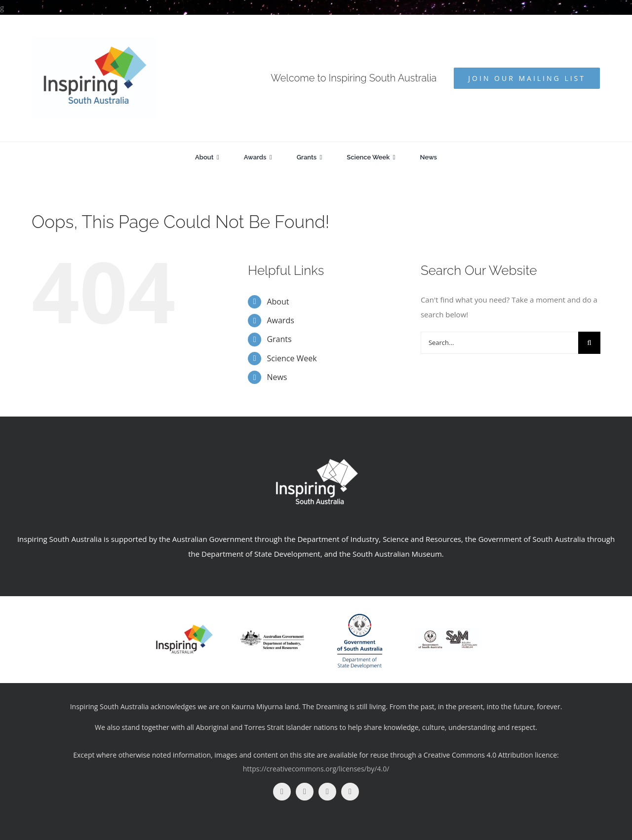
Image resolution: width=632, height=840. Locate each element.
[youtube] (327, 792)
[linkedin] (350, 792)
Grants (279, 339)
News (277, 377)
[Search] (589, 343)
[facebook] (282, 792)
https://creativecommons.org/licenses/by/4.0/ (316, 769)
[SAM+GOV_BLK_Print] (448, 631)
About (278, 302)
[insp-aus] (184, 627)
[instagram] (305, 792)
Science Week (292, 358)
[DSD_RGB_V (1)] (360, 610)
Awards (280, 320)
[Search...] (499, 343)
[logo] (272, 634)
